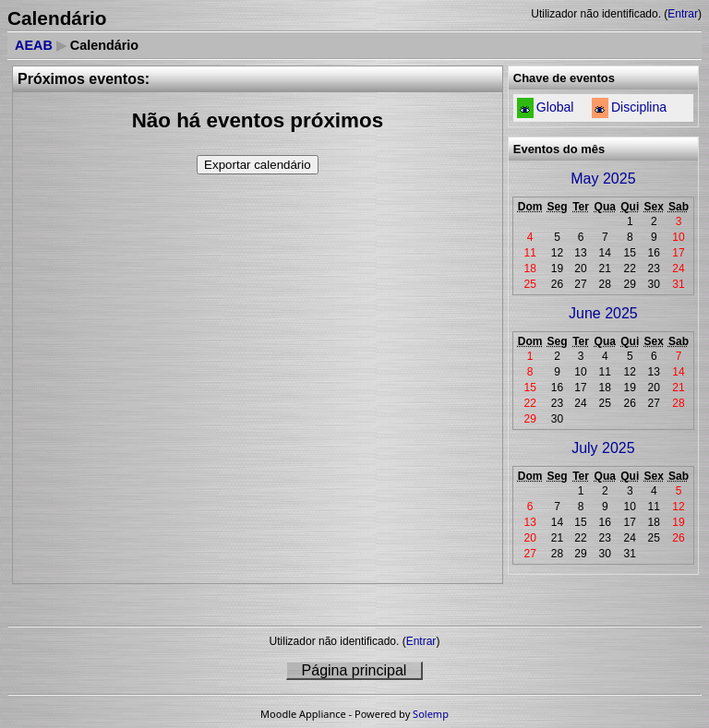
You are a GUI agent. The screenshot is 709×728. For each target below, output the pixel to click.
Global (555, 107)
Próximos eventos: (84, 79)
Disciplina (639, 107)
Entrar (683, 14)
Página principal (354, 670)
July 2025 (603, 448)
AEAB (34, 45)
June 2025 (603, 313)
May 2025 (603, 179)
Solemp (431, 714)
